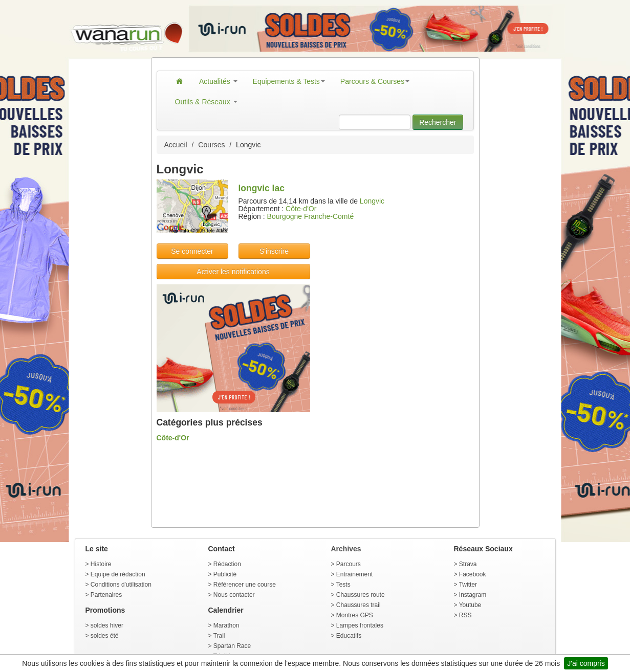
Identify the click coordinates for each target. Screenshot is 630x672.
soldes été (105, 636)
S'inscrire (274, 251)
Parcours (349, 564)
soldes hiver (107, 625)
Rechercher (438, 122)
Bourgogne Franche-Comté (311, 216)
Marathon (226, 625)
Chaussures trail (359, 605)
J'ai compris (586, 663)
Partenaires (106, 595)
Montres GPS (355, 615)
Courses (211, 145)
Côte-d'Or (301, 209)
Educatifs (349, 636)
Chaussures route (361, 595)
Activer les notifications (233, 272)
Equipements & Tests (289, 81)
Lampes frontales (360, 625)
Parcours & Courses (375, 81)
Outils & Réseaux (206, 102)
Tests (343, 585)
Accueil (176, 145)
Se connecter (192, 251)
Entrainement (354, 574)
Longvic (372, 201)
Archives (346, 549)
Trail (219, 636)
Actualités (218, 81)
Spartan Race (232, 646)
